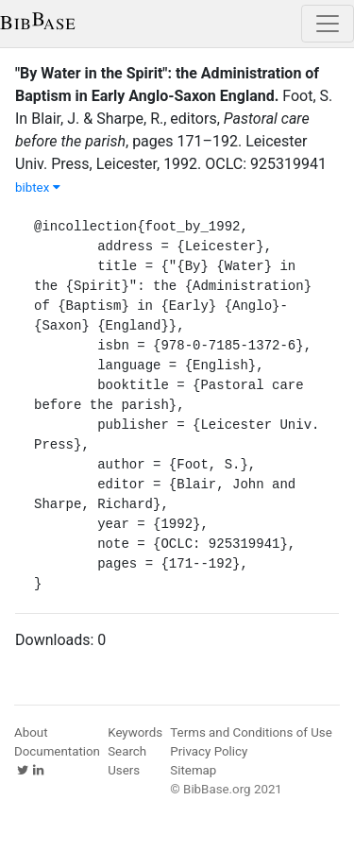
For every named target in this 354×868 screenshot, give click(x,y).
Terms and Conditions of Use (251, 732)
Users (124, 770)
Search (127, 751)
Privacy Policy (209, 751)
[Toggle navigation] (328, 24)
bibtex (38, 187)
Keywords (135, 732)
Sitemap (193, 770)
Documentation (57, 751)
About (31, 732)
